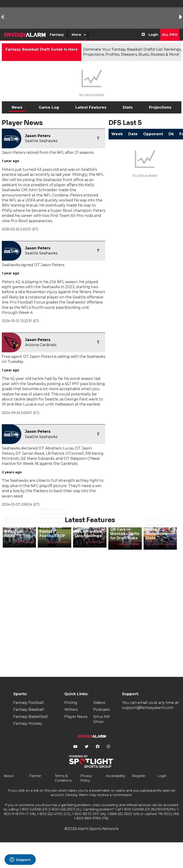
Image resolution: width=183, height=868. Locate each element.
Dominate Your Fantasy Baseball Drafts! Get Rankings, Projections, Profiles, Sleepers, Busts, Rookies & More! (132, 52)
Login (153, 35)
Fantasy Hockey (28, 723)
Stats (128, 107)
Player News (76, 717)
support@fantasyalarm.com (148, 708)
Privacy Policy (86, 778)
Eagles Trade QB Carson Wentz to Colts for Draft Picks (125, 531)
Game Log (49, 107)
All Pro (170, 35)
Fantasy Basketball (31, 717)
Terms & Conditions (63, 778)
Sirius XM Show (101, 719)
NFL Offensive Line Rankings (89, 534)
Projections (160, 107)
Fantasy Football (29, 703)
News (17, 107)
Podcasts (101, 710)
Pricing (71, 703)
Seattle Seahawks (41, 141)
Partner (35, 776)
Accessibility (116, 776)
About (9, 776)
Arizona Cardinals (41, 345)
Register (139, 776)
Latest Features (91, 107)
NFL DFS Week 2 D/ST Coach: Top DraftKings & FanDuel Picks (19, 527)
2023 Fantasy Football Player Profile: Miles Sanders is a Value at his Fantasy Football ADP (54, 523)
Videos (99, 703)
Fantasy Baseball (29, 710)
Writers (71, 710)
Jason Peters (38, 136)
